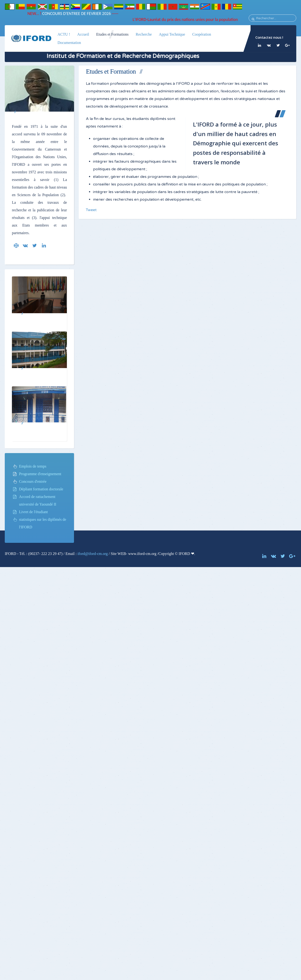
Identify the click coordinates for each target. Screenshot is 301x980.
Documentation (69, 43)
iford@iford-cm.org (93, 554)
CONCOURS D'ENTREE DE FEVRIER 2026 (74, 14)
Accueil (83, 34)
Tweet (91, 210)
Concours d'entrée (33, 481)
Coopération (202, 34)
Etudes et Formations (112, 34)
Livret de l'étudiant (33, 512)
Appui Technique (172, 34)
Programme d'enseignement (40, 474)
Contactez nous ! (269, 37)
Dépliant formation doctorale (41, 489)
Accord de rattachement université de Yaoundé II (38, 500)
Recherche (144, 34)
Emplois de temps (33, 466)
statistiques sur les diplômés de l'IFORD (43, 523)
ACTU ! (64, 34)
